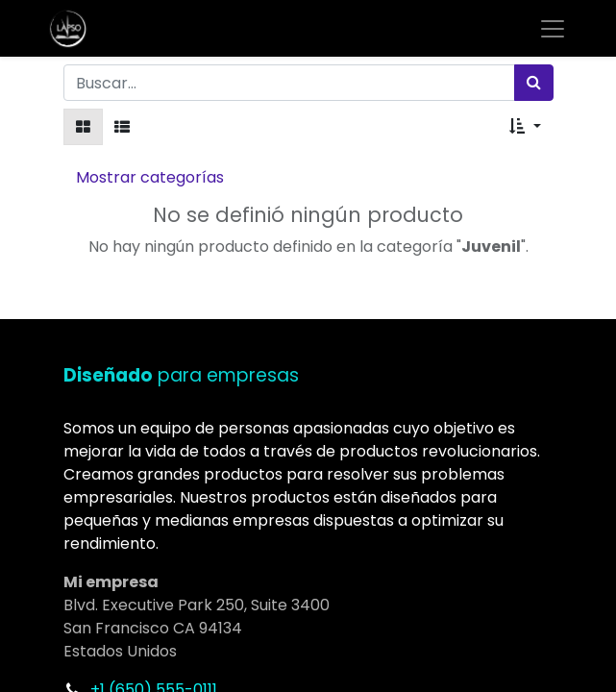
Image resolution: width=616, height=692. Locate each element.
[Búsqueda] (534, 83)
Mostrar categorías (150, 177)
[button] (525, 127)
